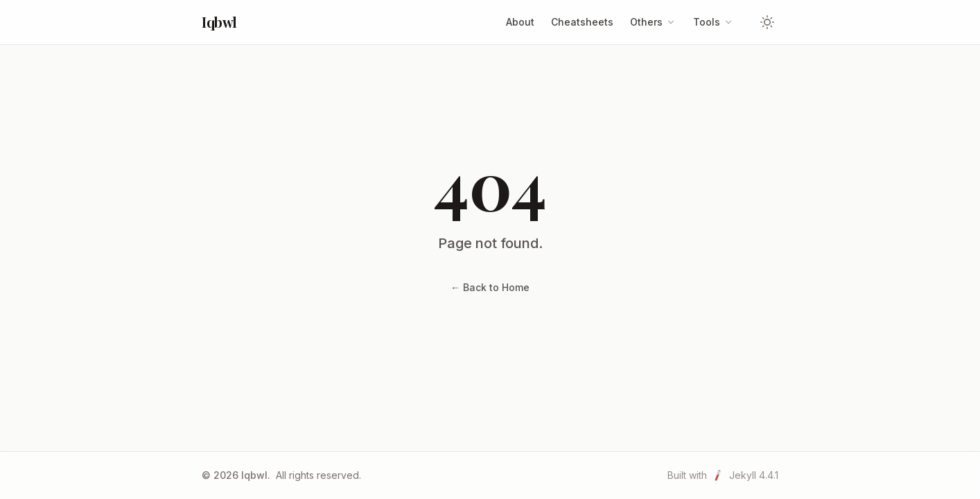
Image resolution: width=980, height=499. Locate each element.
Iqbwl (219, 22)
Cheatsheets (582, 22)
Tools (714, 22)
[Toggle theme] (767, 22)
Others (653, 22)
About (520, 22)
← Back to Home (490, 287)
